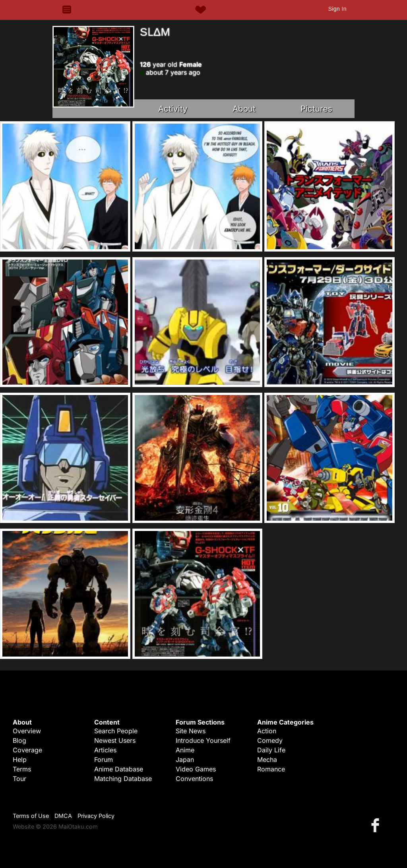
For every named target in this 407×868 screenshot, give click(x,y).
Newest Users (115, 740)
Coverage (27, 750)
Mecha (267, 759)
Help (20, 759)
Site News (191, 731)
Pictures (316, 109)
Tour (19, 779)
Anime (185, 750)
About (244, 109)
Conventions (194, 779)
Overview (27, 731)
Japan (185, 759)
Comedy (270, 740)
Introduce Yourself (203, 740)
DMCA (63, 816)
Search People (116, 731)
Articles (105, 750)
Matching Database (123, 779)
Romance (271, 769)
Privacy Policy (96, 816)
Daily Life (271, 750)
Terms (22, 769)
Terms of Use (31, 816)
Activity (173, 109)
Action (267, 731)
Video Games (196, 769)
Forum (104, 759)
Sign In (337, 9)
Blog (19, 740)
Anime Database (119, 769)
